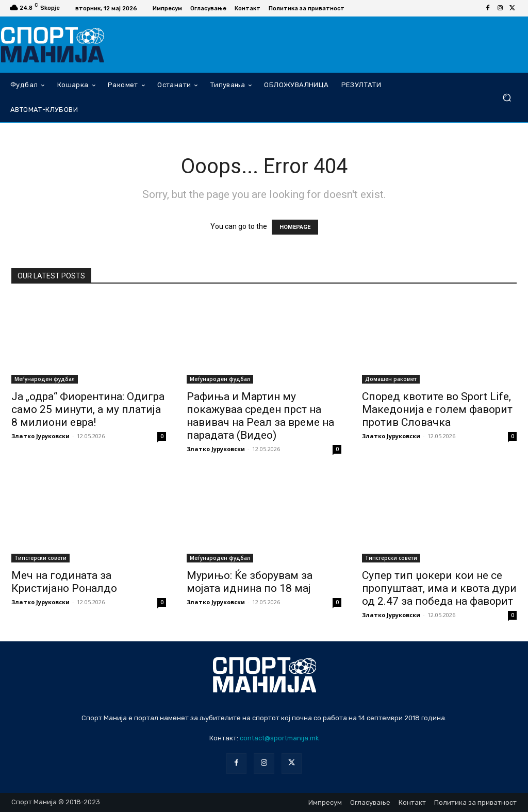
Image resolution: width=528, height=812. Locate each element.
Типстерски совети (40, 558)
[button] (507, 97)
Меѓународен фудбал (45, 379)
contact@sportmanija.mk (279, 738)
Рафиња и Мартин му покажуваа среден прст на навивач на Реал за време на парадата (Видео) (260, 416)
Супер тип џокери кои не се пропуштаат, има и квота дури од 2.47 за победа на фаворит (439, 588)
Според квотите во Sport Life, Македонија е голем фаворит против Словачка (437, 409)
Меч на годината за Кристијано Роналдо (64, 582)
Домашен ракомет (391, 379)
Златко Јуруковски (40, 436)
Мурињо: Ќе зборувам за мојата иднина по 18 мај (250, 582)
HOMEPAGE (295, 227)
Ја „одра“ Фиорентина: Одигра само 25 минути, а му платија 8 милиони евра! (88, 409)
